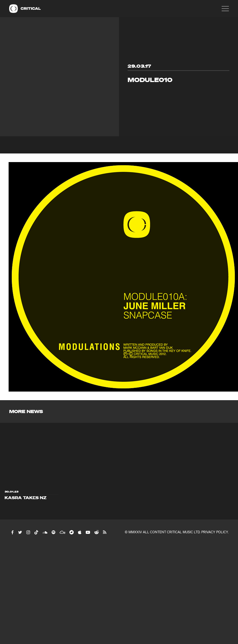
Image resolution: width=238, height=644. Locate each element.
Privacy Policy (215, 532)
